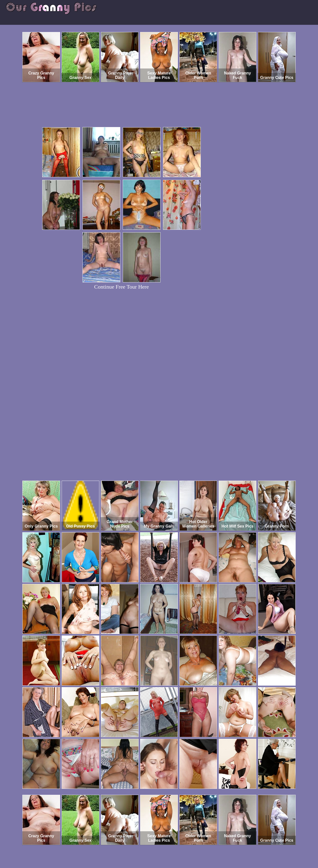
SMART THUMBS (168, 847)
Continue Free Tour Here (121, 287)
